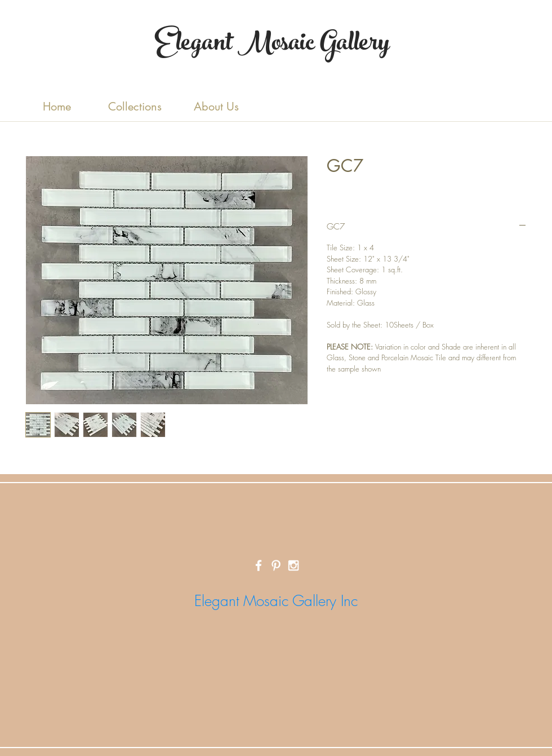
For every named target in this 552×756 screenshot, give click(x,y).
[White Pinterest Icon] (276, 565)
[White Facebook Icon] (259, 565)
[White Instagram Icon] (293, 565)
